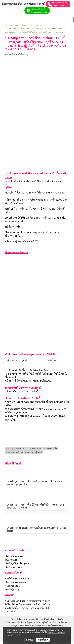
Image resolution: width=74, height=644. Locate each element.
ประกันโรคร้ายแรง (14, 567)
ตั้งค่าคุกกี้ (30, 640)
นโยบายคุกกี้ (16, 635)
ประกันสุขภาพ (12, 560)
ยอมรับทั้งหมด (43, 640)
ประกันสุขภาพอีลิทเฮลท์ (16, 582)
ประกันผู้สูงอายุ (12, 590)
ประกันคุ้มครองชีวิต (14, 556)
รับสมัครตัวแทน (13, 586)
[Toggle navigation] (71, 19)
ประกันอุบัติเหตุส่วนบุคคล (17, 564)
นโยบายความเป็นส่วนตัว (56, 633)
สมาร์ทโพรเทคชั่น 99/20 (17, 578)
